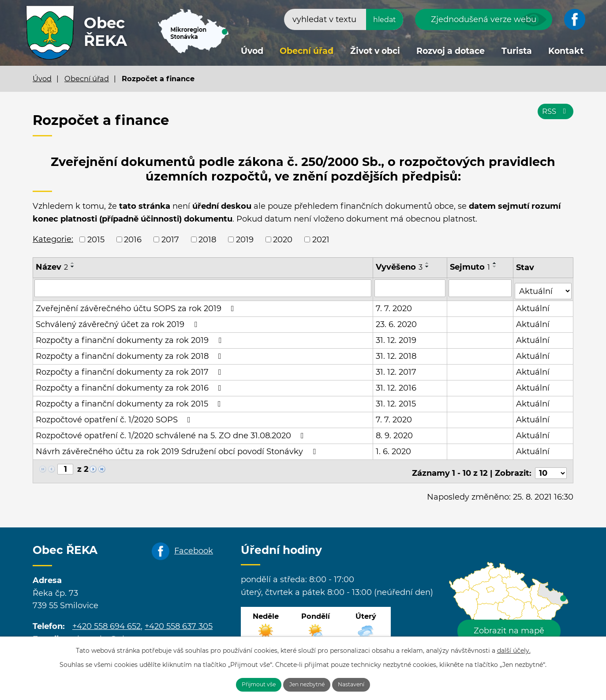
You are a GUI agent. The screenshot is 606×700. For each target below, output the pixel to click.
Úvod (252, 51)
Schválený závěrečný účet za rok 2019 (118, 321)
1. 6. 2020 (394, 448)
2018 (207, 239)
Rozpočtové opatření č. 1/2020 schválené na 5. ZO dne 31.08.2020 (172, 433)
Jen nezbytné (308, 684)
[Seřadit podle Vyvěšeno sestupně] (428, 267)
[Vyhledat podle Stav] (544, 287)
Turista (517, 51)
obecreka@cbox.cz (110, 632)
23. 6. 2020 (397, 321)
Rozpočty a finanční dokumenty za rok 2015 (130, 401)
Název (52, 267)
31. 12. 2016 (397, 385)
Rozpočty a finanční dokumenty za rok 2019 (130, 337)
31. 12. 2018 (397, 353)
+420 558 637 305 (179, 620)
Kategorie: (53, 239)
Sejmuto (470, 267)
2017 (170, 239)
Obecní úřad (307, 51)
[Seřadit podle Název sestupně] (73, 267)
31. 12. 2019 (397, 337)
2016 (133, 239)
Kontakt (566, 51)
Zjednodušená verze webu (484, 19)
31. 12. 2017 (397, 369)
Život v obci (375, 51)
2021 (321, 239)
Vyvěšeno (400, 267)
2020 (283, 239)
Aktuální (534, 305)
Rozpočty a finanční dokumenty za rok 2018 (130, 353)
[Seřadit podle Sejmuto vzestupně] (495, 263)
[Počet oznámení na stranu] (551, 467)
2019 (245, 239)
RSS (554, 116)
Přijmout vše (247, 684)
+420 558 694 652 (107, 620)
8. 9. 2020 (395, 433)
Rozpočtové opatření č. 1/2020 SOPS (115, 417)
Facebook (194, 544)
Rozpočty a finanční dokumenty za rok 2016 (130, 385)
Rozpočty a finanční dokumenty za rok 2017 (130, 369)
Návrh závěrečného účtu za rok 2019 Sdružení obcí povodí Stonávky (178, 448)
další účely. (514, 648)
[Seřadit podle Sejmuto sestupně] (495, 267)
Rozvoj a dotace (451, 51)
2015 (96, 239)
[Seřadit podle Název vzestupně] (73, 263)
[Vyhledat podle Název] (203, 288)
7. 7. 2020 (394, 305)
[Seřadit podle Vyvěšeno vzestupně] (428, 263)
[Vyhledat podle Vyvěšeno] (410, 288)
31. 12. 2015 (396, 401)
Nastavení (364, 684)
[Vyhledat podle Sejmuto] (481, 288)
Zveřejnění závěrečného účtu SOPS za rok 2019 (137, 305)
